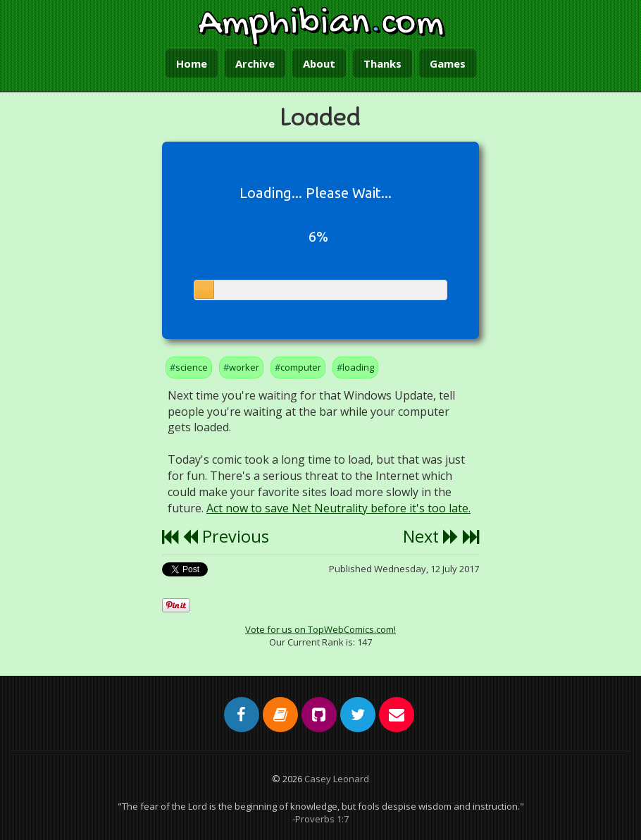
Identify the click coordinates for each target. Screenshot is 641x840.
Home (192, 63)
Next (431, 536)
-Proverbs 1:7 (320, 819)
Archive (255, 63)
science (192, 367)
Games (448, 63)
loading (358, 367)
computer (301, 367)
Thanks (382, 63)
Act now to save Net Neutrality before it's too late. (338, 508)
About (319, 63)
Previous (226, 536)
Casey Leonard (337, 779)
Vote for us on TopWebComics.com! (320, 629)
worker (244, 367)
